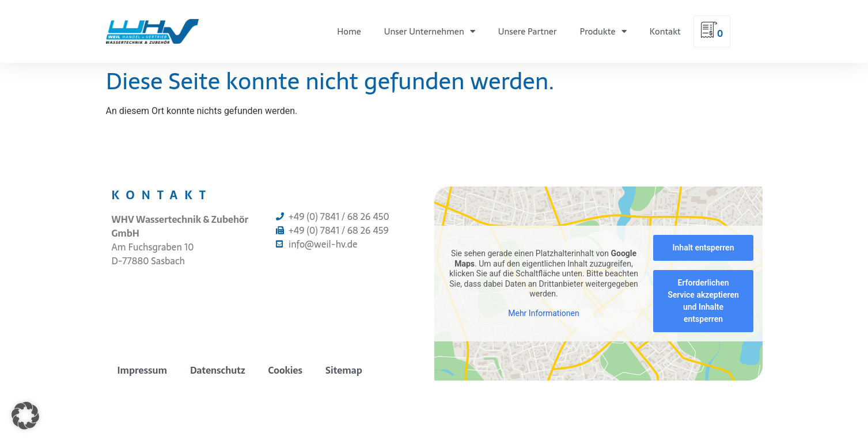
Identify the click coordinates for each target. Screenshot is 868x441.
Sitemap (344, 370)
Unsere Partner (528, 31)
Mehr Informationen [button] (543, 313)
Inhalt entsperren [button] (703, 248)
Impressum (142, 370)
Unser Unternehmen (430, 31)
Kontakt (665, 31)
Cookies (286, 370)
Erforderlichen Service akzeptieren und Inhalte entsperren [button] (703, 301)
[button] (25, 416)
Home (349, 31)
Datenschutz (218, 370)
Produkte (603, 31)
